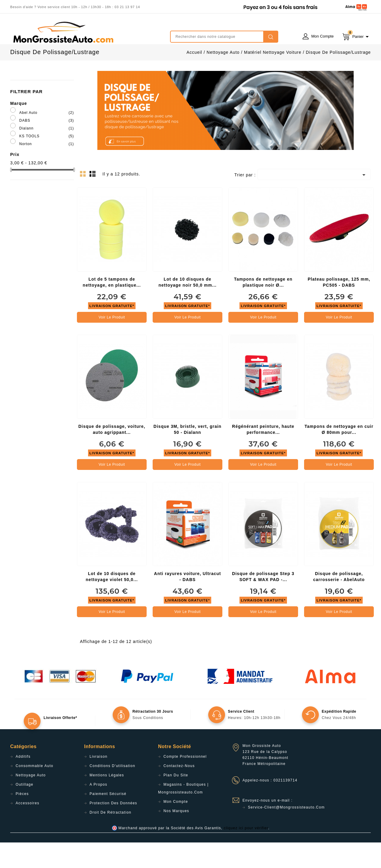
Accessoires (27, 829)
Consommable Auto (35, 791)
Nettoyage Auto (31, 801)
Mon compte (176, 827)
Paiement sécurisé (108, 819)
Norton (47, 169)
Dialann (47, 154)
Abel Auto (47, 138)
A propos (98, 810)
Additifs (23, 782)
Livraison (99, 782)
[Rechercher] (224, 37)
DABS (47, 146)
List (93, 201)
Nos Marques (176, 836)
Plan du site (176, 801)
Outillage (24, 810)
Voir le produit (112, 343)
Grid (84, 201)
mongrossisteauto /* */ (63, 32)
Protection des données (113, 829)
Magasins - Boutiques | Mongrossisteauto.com (183, 814)
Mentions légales (107, 801)
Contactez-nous (179, 791)
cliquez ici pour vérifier (246, 854)
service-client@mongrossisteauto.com (286, 833)
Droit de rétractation (110, 838)
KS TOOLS (47, 162)
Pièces (22, 819)
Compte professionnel (185, 782)
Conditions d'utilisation (112, 791)
